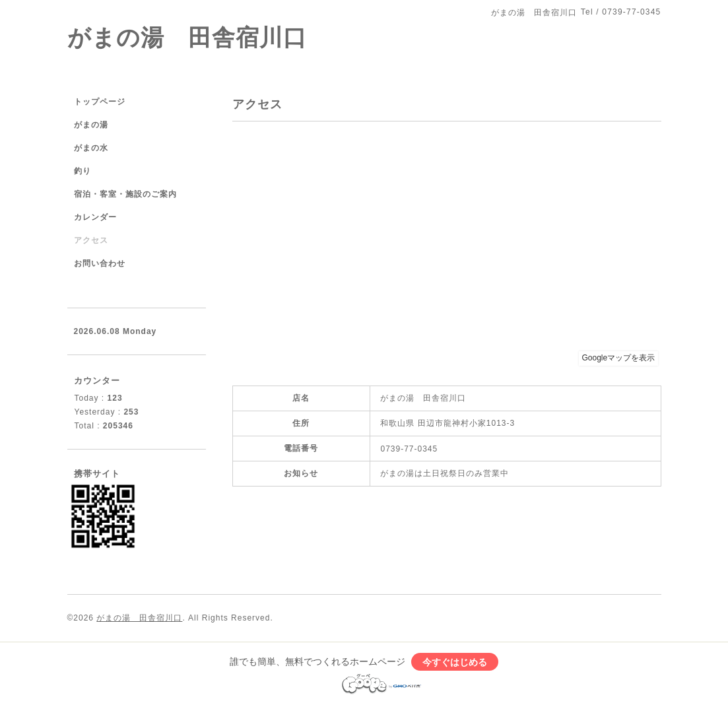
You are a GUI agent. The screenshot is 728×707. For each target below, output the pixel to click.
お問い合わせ (100, 263)
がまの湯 (91, 125)
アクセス (91, 240)
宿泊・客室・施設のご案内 (125, 194)
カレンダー (95, 217)
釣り (83, 171)
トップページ (100, 102)
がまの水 (91, 148)
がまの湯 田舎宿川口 (187, 37)
